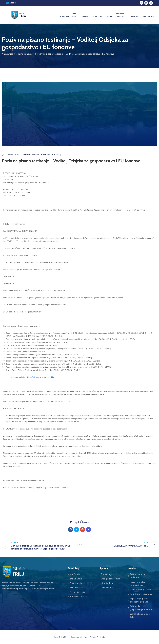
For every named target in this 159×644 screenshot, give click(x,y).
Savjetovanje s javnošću (141, 594)
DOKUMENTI (98, 16)
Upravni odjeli (107, 588)
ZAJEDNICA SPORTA (120, 15)
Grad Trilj (55, 155)
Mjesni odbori (107, 583)
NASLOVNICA (64, 16)
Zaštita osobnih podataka (137, 576)
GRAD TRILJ (75, 15)
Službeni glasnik (77, 592)
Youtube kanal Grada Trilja (140, 616)
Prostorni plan (76, 583)
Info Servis (75, 574)
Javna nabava (76, 579)
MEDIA (110, 16)
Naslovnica (7, 54)
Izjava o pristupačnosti (141, 590)
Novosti (43, 155)
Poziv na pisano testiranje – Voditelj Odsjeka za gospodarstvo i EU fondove (36, 488)
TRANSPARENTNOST (150, 16)
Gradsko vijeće (107, 574)
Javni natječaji (76, 588)
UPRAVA (86, 16)
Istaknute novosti (25, 54)
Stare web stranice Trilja (81, 597)
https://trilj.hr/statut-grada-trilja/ (40, 377)
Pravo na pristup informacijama (138, 584)
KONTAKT (135, 16)
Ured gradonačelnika (110, 579)
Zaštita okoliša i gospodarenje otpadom (141, 608)
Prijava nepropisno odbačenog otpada (139, 600)
